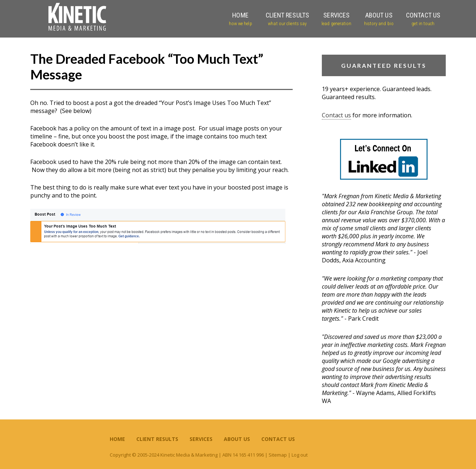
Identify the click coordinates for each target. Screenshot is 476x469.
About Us (237, 439)
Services (201, 439)
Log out (300, 455)
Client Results (157, 439)
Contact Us (278, 439)
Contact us (336, 115)
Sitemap (278, 455)
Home (117, 439)
